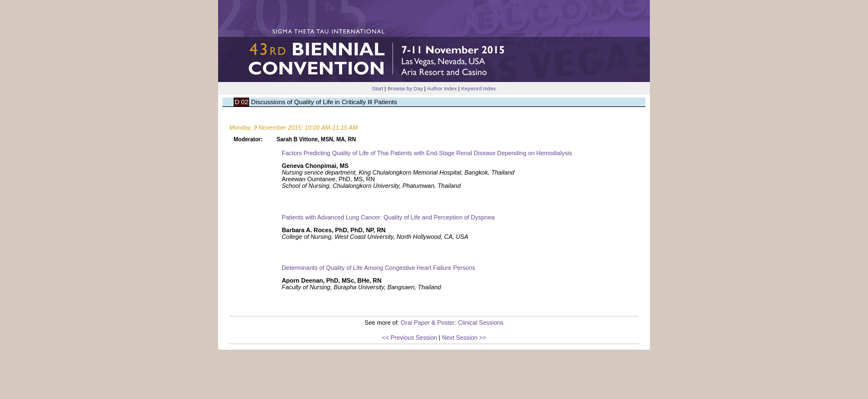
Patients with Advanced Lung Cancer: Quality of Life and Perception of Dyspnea (388, 217)
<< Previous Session (410, 337)
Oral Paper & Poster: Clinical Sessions (452, 323)
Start (378, 88)
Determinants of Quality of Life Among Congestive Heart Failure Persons (378, 268)
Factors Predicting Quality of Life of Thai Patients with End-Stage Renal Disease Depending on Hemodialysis (427, 153)
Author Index (442, 88)
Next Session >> (464, 337)
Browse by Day (405, 88)
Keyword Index (479, 88)
